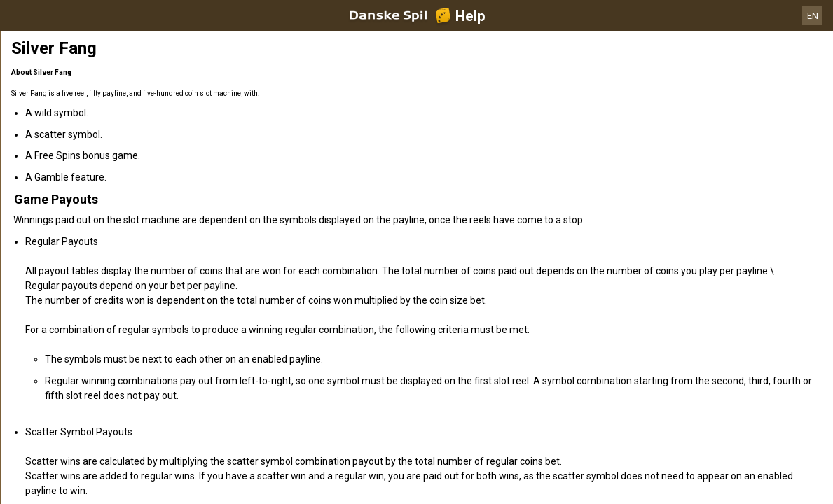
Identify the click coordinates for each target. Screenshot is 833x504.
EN (813, 16)
